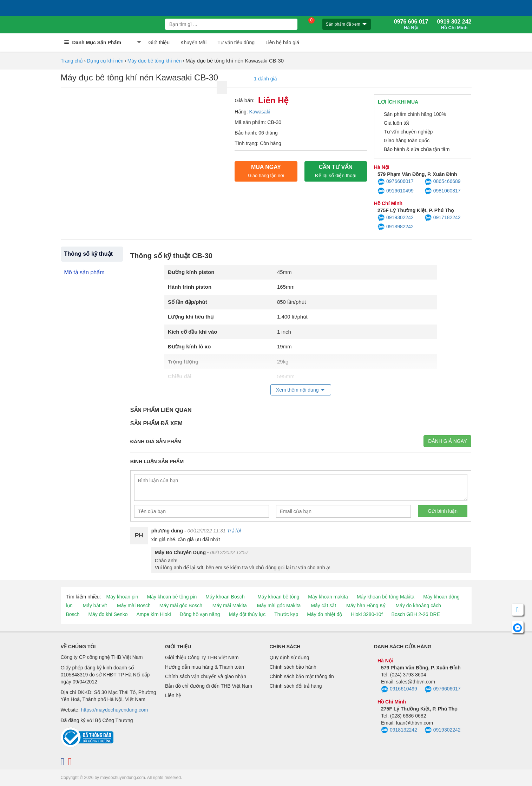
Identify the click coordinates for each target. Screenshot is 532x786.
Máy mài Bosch (134, 605)
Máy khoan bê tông (278, 597)
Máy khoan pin (122, 597)
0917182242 (443, 218)
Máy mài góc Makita (279, 605)
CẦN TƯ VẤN (336, 171)
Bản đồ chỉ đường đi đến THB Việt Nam (209, 686)
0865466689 (443, 182)
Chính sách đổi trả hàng (296, 686)
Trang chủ (72, 61)
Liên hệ (173, 695)
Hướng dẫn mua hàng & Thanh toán (205, 667)
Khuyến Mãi (193, 42)
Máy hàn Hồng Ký (366, 605)
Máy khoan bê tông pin (172, 597)
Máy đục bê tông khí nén (155, 61)
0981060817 (443, 191)
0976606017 (396, 182)
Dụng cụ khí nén (105, 61)
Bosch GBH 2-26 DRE (416, 614)
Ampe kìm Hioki (153, 614)
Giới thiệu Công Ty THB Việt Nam (202, 657)
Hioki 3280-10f (367, 614)
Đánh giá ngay (447, 441)
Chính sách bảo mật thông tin (302, 676)
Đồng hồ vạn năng (200, 614)
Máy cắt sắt (323, 605)
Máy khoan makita (328, 597)
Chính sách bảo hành (293, 667)
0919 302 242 (454, 25)
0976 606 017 (411, 25)
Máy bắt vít (95, 605)
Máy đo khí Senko (108, 614)
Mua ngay (266, 171)
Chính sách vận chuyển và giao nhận (206, 676)
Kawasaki (260, 112)
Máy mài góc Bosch (181, 605)
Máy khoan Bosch (225, 597)
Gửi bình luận (443, 511)
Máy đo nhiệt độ (324, 614)
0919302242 (396, 218)
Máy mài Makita (230, 605)
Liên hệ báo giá (282, 42)
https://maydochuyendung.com (115, 710)
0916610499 (396, 191)
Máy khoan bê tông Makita (386, 597)
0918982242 (396, 227)
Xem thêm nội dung (297, 390)
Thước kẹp (286, 614)
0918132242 (399, 730)
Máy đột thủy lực (247, 614)
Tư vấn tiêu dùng (236, 42)
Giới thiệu (159, 42)
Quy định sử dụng (290, 657)
